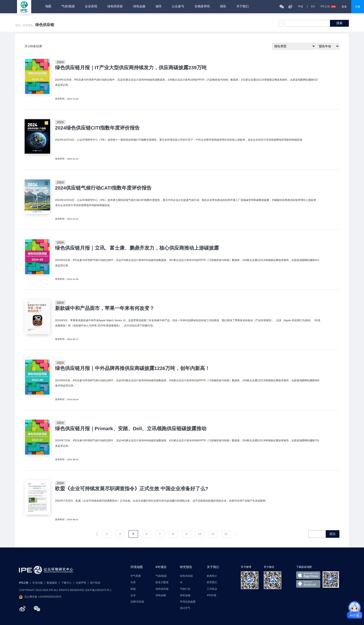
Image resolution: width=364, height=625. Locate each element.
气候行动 (185, 589)
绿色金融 (139, 7)
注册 (358, 7)
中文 (301, 7)
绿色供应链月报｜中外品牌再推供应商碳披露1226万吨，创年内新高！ (132, 368)
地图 (48, 7)
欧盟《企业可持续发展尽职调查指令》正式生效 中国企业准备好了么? (132, 489)
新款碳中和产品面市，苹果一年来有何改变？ (105, 308)
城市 (159, 7)
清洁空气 (185, 608)
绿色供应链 (115, 7)
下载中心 (66, 583)
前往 (333, 534)
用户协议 (95, 583)
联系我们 (212, 582)
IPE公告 (328, 7)
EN (313, 7)
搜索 (339, 23)
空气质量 (136, 576)
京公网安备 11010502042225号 (40, 597)
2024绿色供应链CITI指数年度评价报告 (97, 128)
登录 (344, 7)
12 (226, 534)
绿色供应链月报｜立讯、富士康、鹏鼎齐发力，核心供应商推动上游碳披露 (137, 248)
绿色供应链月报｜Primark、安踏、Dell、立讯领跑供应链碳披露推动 (131, 429)
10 (200, 534)
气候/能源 (68, 7)
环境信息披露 (188, 602)
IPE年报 (212, 595)
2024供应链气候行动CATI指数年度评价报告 (103, 188)
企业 (133, 595)
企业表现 (91, 7)
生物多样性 (202, 7)
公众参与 (178, 7)
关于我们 (243, 7)
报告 (223, 7)
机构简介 (212, 576)
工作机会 (212, 589)
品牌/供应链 (137, 602)
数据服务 (52, 583)
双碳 (133, 589)
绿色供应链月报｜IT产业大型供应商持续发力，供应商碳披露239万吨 (131, 68)
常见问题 (38, 583)
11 (213, 534)
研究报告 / (29, 25)
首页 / (19, 25)
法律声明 (81, 583)
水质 (133, 582)
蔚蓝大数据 (162, 582)
